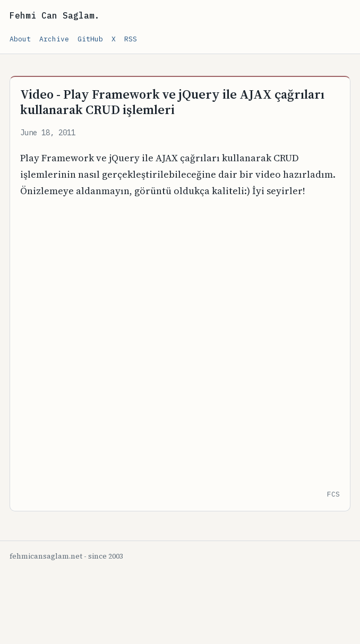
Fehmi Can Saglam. (55, 15)
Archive (54, 39)
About (20, 39)
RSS (131, 39)
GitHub (90, 39)
